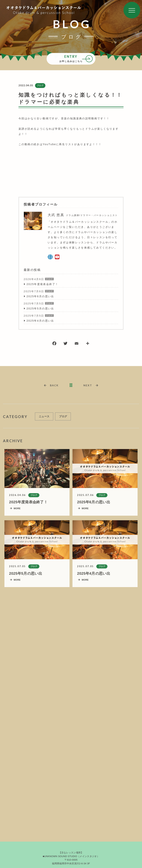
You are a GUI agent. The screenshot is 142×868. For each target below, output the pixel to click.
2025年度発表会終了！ (42, 284)
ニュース (44, 418)
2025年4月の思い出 (40, 321)
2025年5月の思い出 (40, 309)
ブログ (40, 86)
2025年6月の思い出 (40, 297)
